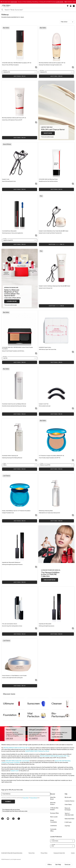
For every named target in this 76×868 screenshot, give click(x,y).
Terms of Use (32, 853)
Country (53, 839)
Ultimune (8, 704)
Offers (50, 865)
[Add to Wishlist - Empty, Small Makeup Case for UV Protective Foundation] (36, 515)
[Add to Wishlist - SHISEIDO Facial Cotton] (73, 352)
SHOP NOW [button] (52, 245)
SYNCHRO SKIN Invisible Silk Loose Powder (17, 761)
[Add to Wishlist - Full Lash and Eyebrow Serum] (36, 629)
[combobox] (40, 10)
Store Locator (54, 817)
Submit (8, 802)
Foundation (10, 715)
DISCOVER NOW (50, 580)
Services (67, 865)
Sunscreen (34, 704)
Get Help (58, 865)
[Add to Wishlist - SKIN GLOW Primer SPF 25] (36, 123)
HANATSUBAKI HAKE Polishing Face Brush (37, 751)
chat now (9, 738)
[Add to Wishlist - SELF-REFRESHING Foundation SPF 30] (36, 67)
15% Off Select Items (9, 2)
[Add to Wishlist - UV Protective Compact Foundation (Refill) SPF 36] (73, 460)
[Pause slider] (66, 2)
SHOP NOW (48, 133)
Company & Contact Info (59, 853)
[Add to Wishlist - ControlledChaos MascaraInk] (36, 236)
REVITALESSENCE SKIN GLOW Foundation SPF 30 (54, 756)
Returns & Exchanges (68, 809)
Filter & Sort (64, 22)
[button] (74, 6)
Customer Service (69, 801)
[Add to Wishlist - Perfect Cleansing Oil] (36, 460)
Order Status (68, 805)
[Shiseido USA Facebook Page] (3, 819)
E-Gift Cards (68, 822)
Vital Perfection (33, 715)
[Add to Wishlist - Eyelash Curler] (36, 184)
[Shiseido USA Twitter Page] (19, 819)
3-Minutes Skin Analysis (54, 809)
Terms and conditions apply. (47, 137)
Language (53, 844)
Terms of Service (34, 798)
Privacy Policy (26, 798)
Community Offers (53, 830)
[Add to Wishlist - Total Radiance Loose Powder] (36, 680)
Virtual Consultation (54, 821)
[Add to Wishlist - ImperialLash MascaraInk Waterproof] (36, 567)
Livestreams (53, 826)
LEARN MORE (12, 301)
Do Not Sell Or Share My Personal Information (12, 853)
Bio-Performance (58, 715)
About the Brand (53, 798)
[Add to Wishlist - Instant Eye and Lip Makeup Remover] (36, 409)
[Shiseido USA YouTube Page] (8, 819)
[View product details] (20, 44)
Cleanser (57, 704)
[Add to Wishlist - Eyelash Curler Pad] (73, 409)
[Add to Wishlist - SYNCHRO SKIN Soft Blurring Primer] (73, 184)
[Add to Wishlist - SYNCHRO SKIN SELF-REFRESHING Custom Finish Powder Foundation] (36, 354)
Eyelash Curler (15, 771)
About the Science (53, 804)
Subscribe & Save (69, 819)
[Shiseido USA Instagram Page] (13, 819)
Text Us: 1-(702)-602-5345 (69, 814)
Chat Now (67, 826)
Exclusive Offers (54, 813)
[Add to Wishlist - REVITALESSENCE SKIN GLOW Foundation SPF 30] (73, 67)
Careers (73, 853)
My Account (68, 797)
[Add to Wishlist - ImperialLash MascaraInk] (73, 629)
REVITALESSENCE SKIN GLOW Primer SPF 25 (17, 748)
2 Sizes (5, 463)
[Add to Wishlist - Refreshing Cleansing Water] (73, 515)
